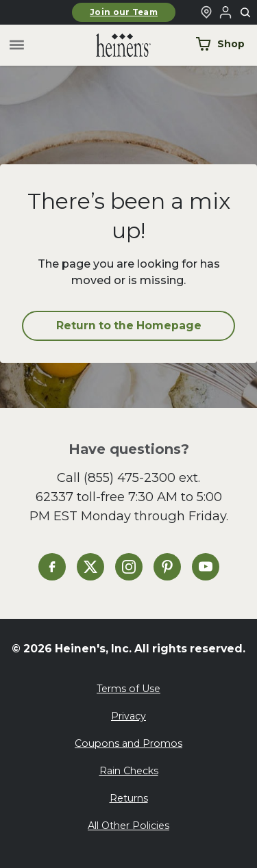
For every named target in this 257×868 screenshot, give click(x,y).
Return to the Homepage (129, 325)
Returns (129, 798)
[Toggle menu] (17, 46)
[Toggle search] (246, 13)
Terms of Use (128, 689)
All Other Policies (128, 826)
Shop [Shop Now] (220, 44)
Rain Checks (129, 771)
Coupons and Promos (128, 743)
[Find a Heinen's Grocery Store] (206, 12)
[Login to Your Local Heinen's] (225, 12)
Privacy (128, 716)
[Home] (112, 46)
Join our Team (124, 12)
